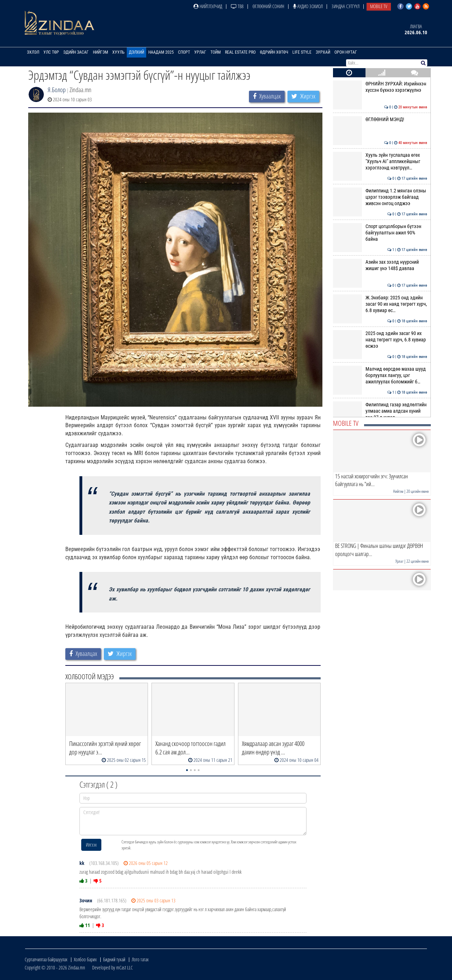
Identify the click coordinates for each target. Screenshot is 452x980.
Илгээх (91, 845)
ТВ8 (237, 6)
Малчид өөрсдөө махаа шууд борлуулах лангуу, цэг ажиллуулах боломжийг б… (380, 375)
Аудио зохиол (308, 6)
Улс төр (51, 52)
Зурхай (323, 52)
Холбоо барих (85, 959)
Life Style (302, 52)
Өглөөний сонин (268, 6)
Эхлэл (33, 52)
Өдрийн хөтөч (274, 52)
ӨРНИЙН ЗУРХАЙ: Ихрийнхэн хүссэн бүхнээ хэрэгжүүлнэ (380, 87)
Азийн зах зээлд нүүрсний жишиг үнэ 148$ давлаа (380, 265)
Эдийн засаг (76, 52)
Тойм (216, 52)
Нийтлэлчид (208, 6)
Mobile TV (379, 6)
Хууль (118, 52)
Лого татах (140, 959)
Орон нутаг (346, 52)
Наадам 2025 (161, 52)
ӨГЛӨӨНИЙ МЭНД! (380, 119)
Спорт (184, 52)
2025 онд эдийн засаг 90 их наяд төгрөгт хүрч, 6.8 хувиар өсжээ (380, 340)
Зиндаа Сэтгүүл (346, 6)
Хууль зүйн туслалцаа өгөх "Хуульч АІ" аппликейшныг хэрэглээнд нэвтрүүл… (380, 162)
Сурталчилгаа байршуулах (46, 959)
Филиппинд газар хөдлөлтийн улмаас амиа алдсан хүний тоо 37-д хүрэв (380, 411)
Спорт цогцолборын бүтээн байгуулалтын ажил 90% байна (380, 233)
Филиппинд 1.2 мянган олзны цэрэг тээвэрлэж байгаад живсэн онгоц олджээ (380, 197)
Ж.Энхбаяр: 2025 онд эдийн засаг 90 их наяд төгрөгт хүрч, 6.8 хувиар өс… (380, 304)
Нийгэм (100, 52)
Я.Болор (57, 90)
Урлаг (200, 52)
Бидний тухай (114, 959)
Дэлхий (136, 52)
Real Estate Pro (240, 52)
